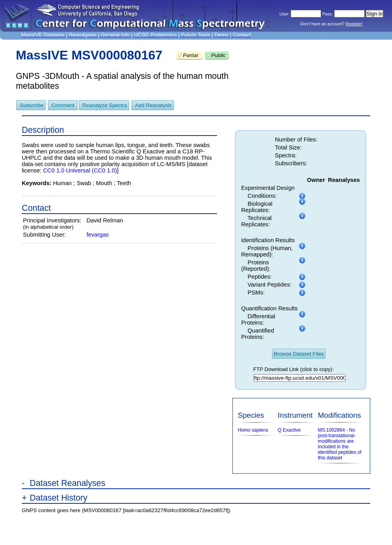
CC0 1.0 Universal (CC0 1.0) (80, 170)
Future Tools (195, 35)
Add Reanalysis (153, 105)
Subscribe (31, 105)
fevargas (97, 235)
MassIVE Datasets (43, 35)
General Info (115, 35)
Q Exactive (289, 430)
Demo (221, 35)
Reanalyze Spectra (105, 105)
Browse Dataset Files (299, 354)
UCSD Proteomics (155, 35)
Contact (242, 35)
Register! (354, 24)
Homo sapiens (253, 430)
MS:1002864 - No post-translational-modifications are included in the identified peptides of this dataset (340, 444)
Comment (64, 105)
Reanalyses (83, 35)
